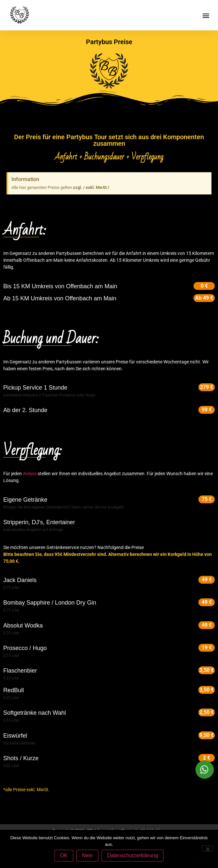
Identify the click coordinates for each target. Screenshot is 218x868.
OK (64, 855)
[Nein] (208, 848)
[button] (206, 15)
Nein (87, 855)
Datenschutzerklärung (133, 855)
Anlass (30, 474)
